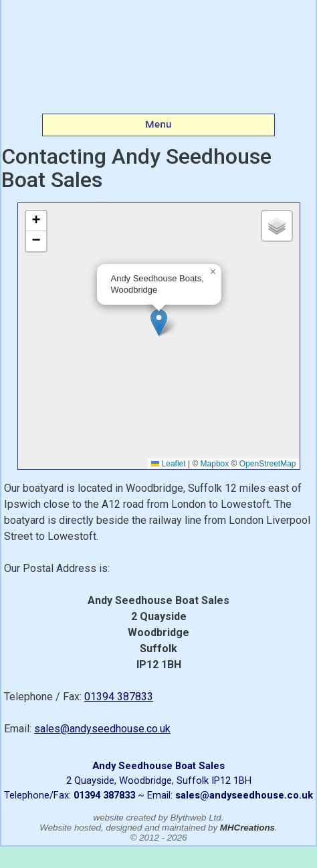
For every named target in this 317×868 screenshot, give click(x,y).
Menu (158, 124)
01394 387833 (119, 697)
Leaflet (168, 464)
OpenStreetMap (268, 464)
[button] (159, 322)
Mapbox (215, 464)
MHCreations (247, 828)
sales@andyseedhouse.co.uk (102, 729)
